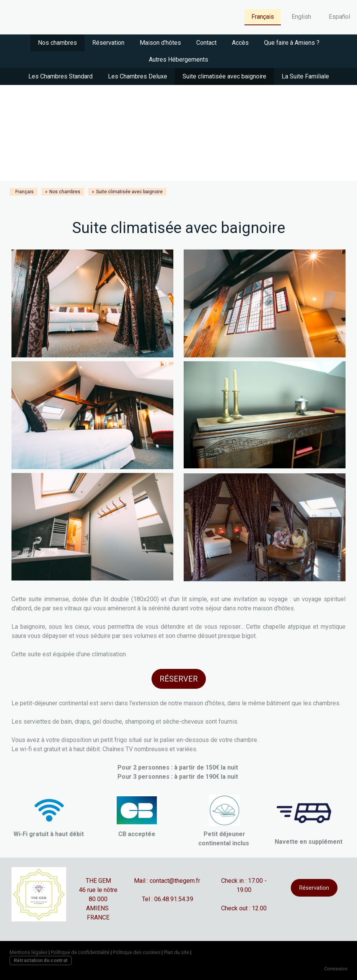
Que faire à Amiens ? (292, 43)
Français (263, 17)
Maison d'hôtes (160, 43)
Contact (206, 43)
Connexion (336, 969)
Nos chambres (57, 43)
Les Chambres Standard (60, 76)
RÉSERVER (179, 679)
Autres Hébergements (178, 60)
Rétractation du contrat (41, 960)
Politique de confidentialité (80, 952)
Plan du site (176, 952)
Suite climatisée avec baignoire (224, 76)
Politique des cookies (137, 952)
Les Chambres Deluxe (138, 76)
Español (339, 17)
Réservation (108, 43)
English (301, 17)
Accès (240, 43)
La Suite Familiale (305, 76)
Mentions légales (29, 952)
